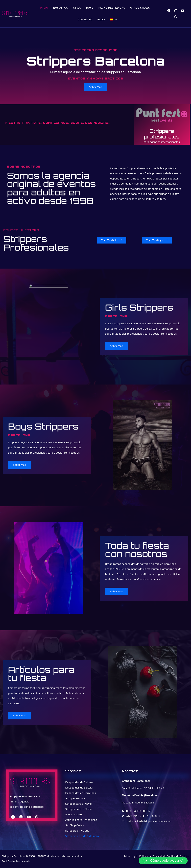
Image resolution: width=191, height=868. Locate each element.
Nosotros (61, 8)
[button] (163, 861)
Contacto (85, 19)
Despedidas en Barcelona (81, 793)
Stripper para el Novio (78, 804)
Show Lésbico (74, 814)
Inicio (44, 8)
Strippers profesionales (162, 134)
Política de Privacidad (152, 856)
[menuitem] (113, 19)
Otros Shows (140, 8)
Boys (90, 8)
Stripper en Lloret (76, 798)
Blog (101, 19)
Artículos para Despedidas (81, 820)
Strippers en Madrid (77, 831)
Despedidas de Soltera (79, 788)
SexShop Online (75, 825)
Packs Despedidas (112, 8)
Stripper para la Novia (78, 809)
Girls (77, 8)
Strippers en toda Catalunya (82, 836)
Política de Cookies (178, 856)
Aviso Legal (130, 856)
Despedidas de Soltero (79, 782)
